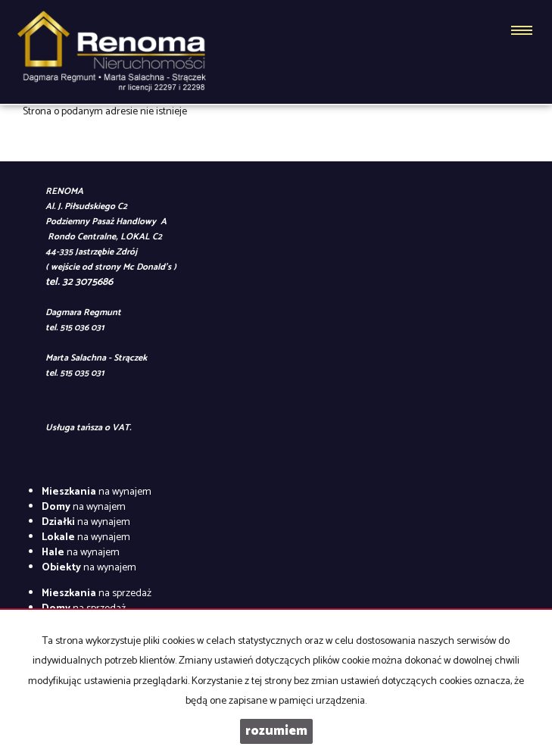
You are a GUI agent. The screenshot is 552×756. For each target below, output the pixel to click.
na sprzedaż (97, 594)
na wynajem (97, 492)
